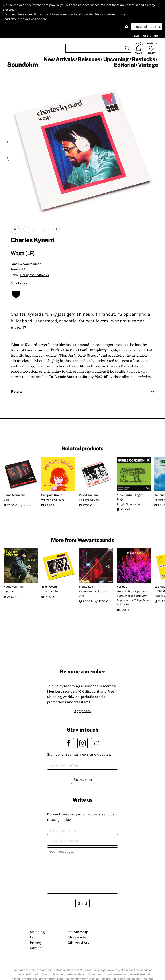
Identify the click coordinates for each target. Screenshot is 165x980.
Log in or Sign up (146, 36)
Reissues (89, 59)
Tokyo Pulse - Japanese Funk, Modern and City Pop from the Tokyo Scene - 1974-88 (134, 598)
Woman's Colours (53, 500)
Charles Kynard (32, 240)
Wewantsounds (30, 264)
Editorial (125, 65)
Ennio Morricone (15, 495)
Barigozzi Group (52, 495)
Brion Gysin (49, 587)
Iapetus (9, 591)
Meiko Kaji (86, 587)
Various (122, 587)
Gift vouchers (78, 942)
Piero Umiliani (88, 495)
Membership (78, 932)
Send (82, 903)
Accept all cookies (147, 27)
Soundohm (22, 64)
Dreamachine (50, 591)
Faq (33, 937)
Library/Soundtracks (34, 275)
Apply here (82, 711)
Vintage (148, 65)
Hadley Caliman (14, 587)
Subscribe (83, 779)
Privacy (36, 942)
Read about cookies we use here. (25, 19)
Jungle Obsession (128, 504)
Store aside (77, 937)
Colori (7, 500)
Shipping (37, 932)
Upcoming (116, 59)
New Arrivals (59, 59)
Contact (36, 948)
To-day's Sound (89, 500)
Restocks (143, 59)
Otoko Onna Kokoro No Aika (94, 594)
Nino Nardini (125, 495)
